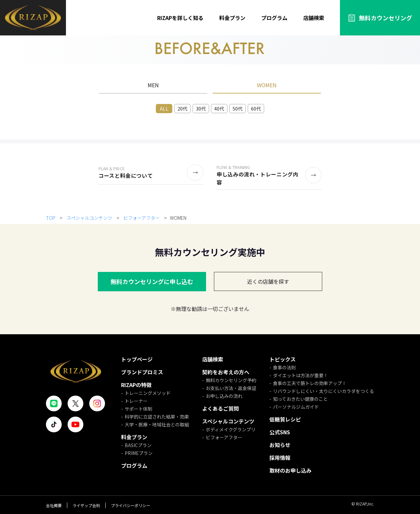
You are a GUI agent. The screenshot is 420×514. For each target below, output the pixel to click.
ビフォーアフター (142, 218)
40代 (219, 109)
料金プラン (232, 18)
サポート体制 (138, 409)
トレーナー (136, 401)
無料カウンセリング (386, 18)
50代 (238, 109)
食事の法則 (284, 367)
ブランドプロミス (142, 372)
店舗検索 (314, 18)
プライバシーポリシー (131, 505)
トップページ (137, 359)
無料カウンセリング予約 (231, 380)
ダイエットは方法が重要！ (301, 375)
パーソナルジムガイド (296, 407)
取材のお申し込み (290, 470)
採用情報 (280, 458)
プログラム (274, 18)
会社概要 (54, 505)
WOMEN (267, 85)
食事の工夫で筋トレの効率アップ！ (310, 383)
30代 (201, 109)
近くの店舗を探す (268, 281)
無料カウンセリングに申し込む (152, 281)
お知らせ (280, 445)
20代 (182, 109)
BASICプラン (138, 445)
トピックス (283, 359)
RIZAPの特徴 (136, 385)
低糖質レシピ (285, 419)
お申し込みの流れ (224, 396)
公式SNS (280, 432)
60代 (256, 109)
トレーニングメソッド (148, 393)
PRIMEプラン (139, 453)
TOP (51, 218)
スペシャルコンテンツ (89, 218)
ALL (164, 109)
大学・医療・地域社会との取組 (157, 424)
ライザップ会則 (86, 505)
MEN (153, 85)
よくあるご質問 (220, 408)
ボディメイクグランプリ (231, 429)
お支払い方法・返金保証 (231, 388)
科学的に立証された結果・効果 (157, 417)
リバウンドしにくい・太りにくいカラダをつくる (324, 391)
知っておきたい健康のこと (300, 399)
